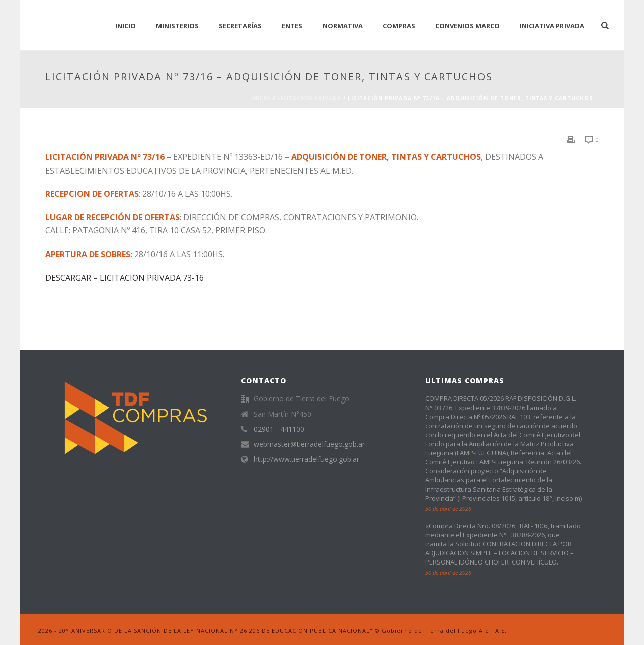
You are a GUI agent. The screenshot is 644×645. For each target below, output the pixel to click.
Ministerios (177, 26)
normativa (343, 26)
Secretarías (240, 26)
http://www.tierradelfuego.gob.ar (306, 459)
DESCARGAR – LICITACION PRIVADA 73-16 (125, 278)
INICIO (126, 26)
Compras (399, 26)
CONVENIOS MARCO (467, 26)
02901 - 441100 (279, 429)
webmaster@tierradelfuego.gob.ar (309, 444)
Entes (292, 26)
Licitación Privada (309, 98)
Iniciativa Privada (552, 26)
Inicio (261, 98)
